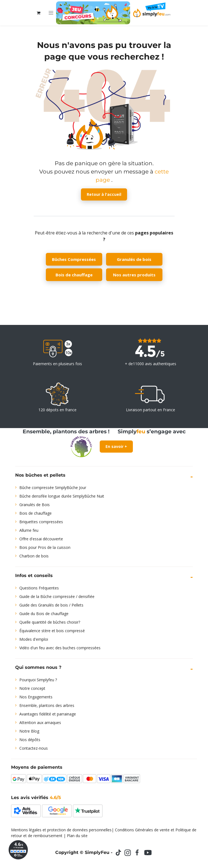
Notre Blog (29, 731)
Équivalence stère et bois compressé (52, 631)
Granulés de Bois (35, 505)
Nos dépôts (30, 740)
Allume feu (29, 530)
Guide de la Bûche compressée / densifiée (57, 596)
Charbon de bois (34, 556)
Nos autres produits (134, 275)
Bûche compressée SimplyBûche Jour (53, 488)
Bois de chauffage (74, 275)
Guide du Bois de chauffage (44, 614)
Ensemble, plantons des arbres (47, 705)
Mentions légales (26, 830)
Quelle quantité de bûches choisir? (50, 622)
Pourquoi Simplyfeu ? (38, 680)
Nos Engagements (36, 697)
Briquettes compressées (41, 522)
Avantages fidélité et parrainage (48, 714)
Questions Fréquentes (39, 588)
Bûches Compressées (74, 259)
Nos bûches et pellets (40, 475)
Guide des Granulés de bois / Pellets (51, 605)
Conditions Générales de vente (142, 830)
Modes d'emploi (34, 639)
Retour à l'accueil (104, 194)
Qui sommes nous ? (38, 667)
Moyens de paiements (37, 767)
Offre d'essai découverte (41, 539)
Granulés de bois (134, 259)
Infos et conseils (34, 575)
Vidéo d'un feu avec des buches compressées (60, 648)
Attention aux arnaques (40, 723)
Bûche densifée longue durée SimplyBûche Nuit (62, 496)
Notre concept (32, 688)
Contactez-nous (34, 748)
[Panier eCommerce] (39, 13)
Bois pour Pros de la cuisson (45, 547)
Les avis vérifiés (36, 798)
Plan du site (77, 836)
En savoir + (116, 446)
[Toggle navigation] (51, 13)
